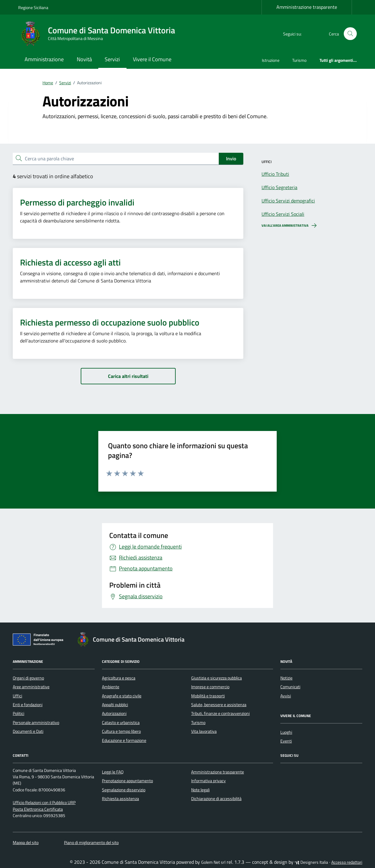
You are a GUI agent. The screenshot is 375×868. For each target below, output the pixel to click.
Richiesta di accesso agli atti (70, 262)
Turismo (299, 60)
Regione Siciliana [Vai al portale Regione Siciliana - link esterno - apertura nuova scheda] (33, 7)
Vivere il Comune (152, 59)
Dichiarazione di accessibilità (216, 799)
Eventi (286, 741)
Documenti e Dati (28, 731)
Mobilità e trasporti (208, 696)
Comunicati (290, 687)
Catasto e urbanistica (121, 723)
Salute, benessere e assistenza (219, 705)
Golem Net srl (213, 862)
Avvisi (286, 696)
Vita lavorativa (204, 731)
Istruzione (271, 60)
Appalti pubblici (115, 705)
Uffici (17, 696)
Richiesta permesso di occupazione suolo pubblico (110, 322)
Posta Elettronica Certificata (38, 809)
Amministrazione (44, 59)
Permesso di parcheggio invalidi (77, 202)
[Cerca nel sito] (350, 34)
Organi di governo (28, 678)
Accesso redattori (347, 862)
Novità (84, 59)
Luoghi (286, 732)
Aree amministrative (31, 687)
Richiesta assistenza (120, 799)
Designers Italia (311, 862)
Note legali (200, 790)
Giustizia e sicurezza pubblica (216, 678)
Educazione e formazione (124, 740)
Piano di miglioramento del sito (91, 843)
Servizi (112, 59)
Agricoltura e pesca (119, 678)
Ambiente (111, 687)
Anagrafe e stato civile (122, 696)
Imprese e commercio (210, 687)
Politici (19, 713)
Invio (231, 159)
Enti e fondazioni (28, 705)
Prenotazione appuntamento (127, 781)
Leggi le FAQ (113, 772)
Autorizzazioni (114, 713)
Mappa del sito (26, 843)
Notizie (286, 678)
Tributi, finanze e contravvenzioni (220, 713)
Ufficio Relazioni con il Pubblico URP (44, 803)
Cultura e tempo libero (121, 731)
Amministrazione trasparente (307, 7)
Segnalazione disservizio (124, 790)
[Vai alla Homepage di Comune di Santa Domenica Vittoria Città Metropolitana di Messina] (100, 34)
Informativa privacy (208, 781)
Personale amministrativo (36, 723)
